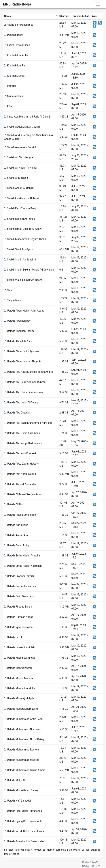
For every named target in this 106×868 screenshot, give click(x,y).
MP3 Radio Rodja (17, 4)
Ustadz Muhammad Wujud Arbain (25, 770)
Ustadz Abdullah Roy (17, 321)
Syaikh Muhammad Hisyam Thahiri (25, 239)
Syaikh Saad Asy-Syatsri (19, 249)
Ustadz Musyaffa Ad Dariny (21, 790)
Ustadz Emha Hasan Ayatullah (23, 556)
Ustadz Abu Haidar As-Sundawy (23, 392)
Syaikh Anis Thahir (16, 178)
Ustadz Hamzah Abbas (19, 617)
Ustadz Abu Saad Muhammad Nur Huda (28, 423)
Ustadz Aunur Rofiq (16, 545)
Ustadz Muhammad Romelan (22, 750)
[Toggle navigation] (98, 4)
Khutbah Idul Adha (16, 55)
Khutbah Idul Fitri (15, 66)
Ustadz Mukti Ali (15, 780)
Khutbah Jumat (14, 76)
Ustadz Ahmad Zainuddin (20, 484)
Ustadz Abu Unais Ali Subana (22, 433)
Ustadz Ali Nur (14, 504)
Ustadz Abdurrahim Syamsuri (22, 351)
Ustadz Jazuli (13, 637)
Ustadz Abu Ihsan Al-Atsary (21, 403)
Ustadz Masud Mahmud (19, 678)
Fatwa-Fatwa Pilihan (17, 45)
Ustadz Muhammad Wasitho (22, 760)
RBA (8, 106)
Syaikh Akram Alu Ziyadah (20, 147)
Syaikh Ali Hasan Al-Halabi (20, 168)
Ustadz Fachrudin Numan (20, 586)
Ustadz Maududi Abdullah (20, 688)
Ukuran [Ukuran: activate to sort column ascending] (64, 16)
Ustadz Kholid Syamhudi (19, 658)
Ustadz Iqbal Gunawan (18, 627)
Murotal (10, 86)
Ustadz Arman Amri (17, 535)
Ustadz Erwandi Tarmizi (19, 576)
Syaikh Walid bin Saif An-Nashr (23, 280)
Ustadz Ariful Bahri (16, 525)
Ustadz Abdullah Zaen (18, 341)
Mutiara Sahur (14, 96)
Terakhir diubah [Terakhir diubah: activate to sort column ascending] (80, 16)
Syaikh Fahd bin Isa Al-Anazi (21, 198)
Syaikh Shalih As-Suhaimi (20, 260)
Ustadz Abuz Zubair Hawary (21, 464)
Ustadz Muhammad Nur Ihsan (22, 729)
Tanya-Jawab (13, 300)
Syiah (9, 290)
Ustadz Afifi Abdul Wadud (20, 474)
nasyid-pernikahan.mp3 (19, 25)
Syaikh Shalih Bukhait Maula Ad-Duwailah (29, 270)
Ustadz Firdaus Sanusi (18, 607)
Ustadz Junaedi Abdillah (19, 647)
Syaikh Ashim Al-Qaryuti (19, 188)
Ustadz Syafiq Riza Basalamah (23, 821)
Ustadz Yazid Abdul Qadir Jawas (24, 831)
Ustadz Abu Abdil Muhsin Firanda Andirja (29, 372)
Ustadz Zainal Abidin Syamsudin (24, 841)
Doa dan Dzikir (14, 35)
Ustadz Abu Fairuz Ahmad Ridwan (25, 382)
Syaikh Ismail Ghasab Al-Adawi (23, 229)
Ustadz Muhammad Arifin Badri (23, 719)
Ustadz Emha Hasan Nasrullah (23, 566)
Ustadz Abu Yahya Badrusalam (23, 443)
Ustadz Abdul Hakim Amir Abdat (24, 311)
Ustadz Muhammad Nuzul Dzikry (24, 739)
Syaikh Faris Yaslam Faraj (20, 208)
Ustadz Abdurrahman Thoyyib (22, 362)
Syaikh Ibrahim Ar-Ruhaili (20, 219)
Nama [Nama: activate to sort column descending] (7, 16)
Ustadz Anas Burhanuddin (20, 515)
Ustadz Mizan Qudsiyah (19, 699)
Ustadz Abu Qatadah (17, 413)
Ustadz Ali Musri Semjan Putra (23, 494)
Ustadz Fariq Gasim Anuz (20, 596)
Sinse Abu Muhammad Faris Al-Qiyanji (27, 117)
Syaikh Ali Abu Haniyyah (19, 157)
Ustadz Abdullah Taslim (19, 331)
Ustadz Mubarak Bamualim (21, 709)
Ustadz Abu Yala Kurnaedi (20, 453)
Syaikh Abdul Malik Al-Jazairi (22, 127)
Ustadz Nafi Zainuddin (18, 801)
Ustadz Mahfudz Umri (18, 668)
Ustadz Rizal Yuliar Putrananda (23, 811)
